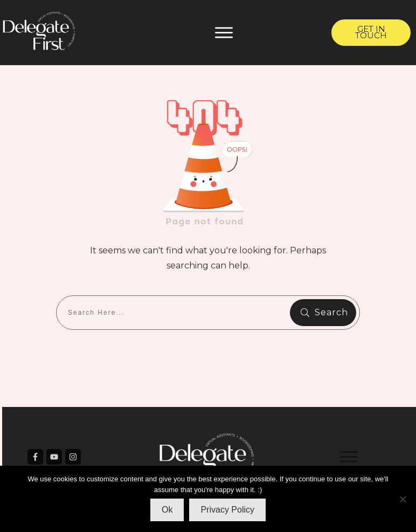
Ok (167, 510)
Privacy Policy (227, 510)
